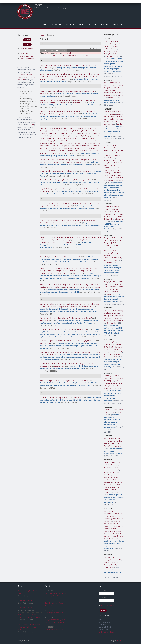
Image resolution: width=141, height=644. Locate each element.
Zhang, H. (107, 439)
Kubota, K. (107, 260)
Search (45, 44)
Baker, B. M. (113, 357)
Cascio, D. (107, 386)
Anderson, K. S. (94, 65)
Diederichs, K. (56, 153)
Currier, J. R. (108, 173)
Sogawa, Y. (115, 250)
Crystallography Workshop (54, 613)
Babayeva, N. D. (67, 65)
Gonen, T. (97, 151)
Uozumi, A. (108, 248)
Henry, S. (52, 91)
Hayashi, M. (118, 255)
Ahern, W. (107, 85)
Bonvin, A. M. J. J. (55, 133)
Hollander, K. (60, 91)
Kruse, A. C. (92, 141)
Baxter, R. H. (81, 131)
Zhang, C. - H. (44, 237)
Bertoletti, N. (59, 100)
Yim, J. (114, 93)
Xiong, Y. (75, 223)
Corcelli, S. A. (118, 352)
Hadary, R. (117, 284)
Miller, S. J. (82, 240)
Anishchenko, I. (118, 519)
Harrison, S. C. (59, 141)
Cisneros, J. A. (90, 100)
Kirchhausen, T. (45, 153)
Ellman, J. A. (94, 77)
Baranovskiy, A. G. (46, 65)
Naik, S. (106, 487)
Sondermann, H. (75, 148)
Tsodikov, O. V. (45, 151)
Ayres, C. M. (113, 342)
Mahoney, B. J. (109, 376)
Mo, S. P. (107, 209)
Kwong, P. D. (115, 170)
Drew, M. (116, 214)
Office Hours (24, 54)
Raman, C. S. (56, 146)
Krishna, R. (108, 93)
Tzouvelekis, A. (56, 77)
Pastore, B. (116, 443)
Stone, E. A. (80, 237)
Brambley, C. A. (109, 344)
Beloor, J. (87, 304)
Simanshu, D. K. (112, 56)
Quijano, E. (43, 307)
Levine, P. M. (115, 524)
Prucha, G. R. (44, 91)
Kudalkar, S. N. (81, 111)
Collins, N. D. (110, 178)
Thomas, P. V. (109, 148)
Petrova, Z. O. (91, 111)
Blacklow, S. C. (91, 131)
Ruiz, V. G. (43, 381)
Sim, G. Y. (114, 439)
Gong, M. (109, 560)
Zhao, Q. (87, 220)
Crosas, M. (65, 153)
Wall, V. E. (107, 46)
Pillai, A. (114, 526)
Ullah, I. (49, 285)
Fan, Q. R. (60, 138)
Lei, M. (89, 128)
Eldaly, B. (115, 349)
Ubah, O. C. (108, 112)
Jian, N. (108, 160)
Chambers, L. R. (109, 557)
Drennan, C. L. (96, 136)
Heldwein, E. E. (69, 141)
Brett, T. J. (72, 133)
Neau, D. (51, 131)
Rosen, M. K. (87, 146)
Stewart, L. (110, 485)
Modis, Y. (63, 143)
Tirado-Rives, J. (59, 240)
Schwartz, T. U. (56, 148)
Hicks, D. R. (108, 531)
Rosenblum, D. (109, 467)
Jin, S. (74, 100)
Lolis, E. (42, 79)
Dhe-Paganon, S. (77, 136)
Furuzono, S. (118, 238)
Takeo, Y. (65, 271)
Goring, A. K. (110, 381)
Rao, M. (107, 158)
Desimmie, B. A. (78, 220)
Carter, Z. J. (69, 91)
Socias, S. (52, 128)
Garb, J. (106, 287)
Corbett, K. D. (46, 136)
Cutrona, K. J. (54, 102)
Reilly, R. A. (63, 237)
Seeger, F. (115, 462)
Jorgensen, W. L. (89, 91)
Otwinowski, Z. (78, 143)
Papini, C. (95, 160)
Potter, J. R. (107, 44)
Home (42, 35)
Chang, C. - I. (88, 133)
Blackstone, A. (109, 475)
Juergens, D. (116, 516)
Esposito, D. (118, 318)
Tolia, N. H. (92, 148)
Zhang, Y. (77, 65)
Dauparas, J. (108, 519)
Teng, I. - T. (116, 168)
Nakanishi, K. (118, 446)
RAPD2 (27, 40)
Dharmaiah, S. (109, 207)
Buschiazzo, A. (81, 128)
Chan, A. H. (43, 111)
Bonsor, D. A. (108, 41)
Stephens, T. (108, 51)
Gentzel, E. (43, 162)
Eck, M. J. (43, 138)
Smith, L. (107, 165)
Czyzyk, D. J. (51, 381)
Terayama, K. (108, 238)
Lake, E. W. (116, 112)
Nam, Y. (70, 143)
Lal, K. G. (114, 150)
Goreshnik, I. (118, 514)
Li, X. (114, 531)
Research (105, 24)
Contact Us (117, 24)
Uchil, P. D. (67, 287)
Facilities (70, 24)
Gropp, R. (107, 492)
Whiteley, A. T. (115, 562)
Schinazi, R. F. (62, 257)
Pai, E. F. (87, 143)
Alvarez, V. (107, 526)
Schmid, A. (107, 168)
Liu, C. (50, 220)
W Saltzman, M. (53, 307)
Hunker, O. (69, 203)
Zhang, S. (68, 240)
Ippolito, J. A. (44, 100)
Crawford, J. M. (45, 287)
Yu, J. (80, 77)
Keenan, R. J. (84, 141)
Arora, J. (113, 158)
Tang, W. (107, 446)
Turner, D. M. (108, 318)
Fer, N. (106, 240)
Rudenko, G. (96, 146)
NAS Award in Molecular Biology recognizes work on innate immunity (29, 627)
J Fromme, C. (83, 138)
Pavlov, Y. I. (85, 65)
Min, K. (54, 74)
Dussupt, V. (108, 145)
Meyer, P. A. (44, 128)
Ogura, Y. (107, 258)
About (44, 24)
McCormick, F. (118, 54)
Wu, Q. (71, 285)
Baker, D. (112, 98)
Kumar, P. (75, 287)
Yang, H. (116, 465)
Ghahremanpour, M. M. (86, 268)
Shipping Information (27, 56)
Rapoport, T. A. (66, 146)
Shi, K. (106, 119)
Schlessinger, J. (45, 148)
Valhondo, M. (44, 102)
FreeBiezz (121, 641)
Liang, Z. (75, 240)
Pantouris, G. (46, 77)
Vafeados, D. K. (116, 533)
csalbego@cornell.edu (106, 632)
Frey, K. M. (52, 189)
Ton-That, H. (116, 386)
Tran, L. (117, 511)
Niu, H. (51, 100)
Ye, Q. (117, 557)
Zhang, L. (72, 74)
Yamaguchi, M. (109, 253)
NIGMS (32, 125)
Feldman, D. (108, 529)
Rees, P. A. (115, 160)
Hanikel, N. (108, 90)
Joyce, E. (109, 88)
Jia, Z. (77, 141)
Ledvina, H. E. (117, 560)
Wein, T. (107, 282)
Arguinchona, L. (109, 472)
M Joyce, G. (110, 180)
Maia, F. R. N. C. (87, 151)
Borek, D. (65, 133)
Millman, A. (114, 282)
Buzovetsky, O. (67, 220)
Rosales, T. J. (110, 347)
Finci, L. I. (116, 41)
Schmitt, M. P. (109, 388)
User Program (56, 24)
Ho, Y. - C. (55, 206)
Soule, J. (112, 378)
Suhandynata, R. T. (110, 565)
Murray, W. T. (108, 352)
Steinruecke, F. (117, 289)
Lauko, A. (109, 95)
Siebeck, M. (115, 490)
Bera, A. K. (116, 88)
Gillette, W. (110, 313)
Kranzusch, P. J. (116, 292)
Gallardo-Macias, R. (63, 189)
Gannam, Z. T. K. (45, 74)
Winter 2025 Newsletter (26, 600)
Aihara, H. (110, 121)
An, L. (106, 511)
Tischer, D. (115, 85)
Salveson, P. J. (109, 536)
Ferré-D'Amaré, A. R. (71, 138)
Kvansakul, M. (44, 143)
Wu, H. (64, 151)
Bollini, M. (78, 352)
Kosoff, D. (118, 121)
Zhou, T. (107, 170)
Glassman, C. (115, 470)
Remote (27, 44)
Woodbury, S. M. (115, 83)
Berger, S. (107, 462)
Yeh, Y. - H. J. (96, 203)
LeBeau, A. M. (109, 124)
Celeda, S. (119, 114)
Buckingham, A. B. (46, 114)
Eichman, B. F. (51, 138)
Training (81, 24)
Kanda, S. (107, 250)
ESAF (22, 51)
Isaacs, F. (89, 240)
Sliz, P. (74, 153)
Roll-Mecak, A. (77, 146)
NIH (32, 130)
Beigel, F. (107, 490)
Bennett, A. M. (64, 79)
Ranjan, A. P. (57, 285)
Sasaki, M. (115, 245)
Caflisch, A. (80, 133)
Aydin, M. (109, 465)
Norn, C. (120, 526)
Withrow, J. (43, 131)
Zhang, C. (87, 285)
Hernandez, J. (108, 155)
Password (103, 597)
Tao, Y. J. (85, 148)
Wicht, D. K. (110, 412)
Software (93, 24)
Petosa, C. (47, 146)
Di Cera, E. (87, 136)
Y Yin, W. (70, 329)
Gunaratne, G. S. (117, 116)
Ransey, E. (64, 128)
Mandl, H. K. (70, 304)
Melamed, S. (114, 287)
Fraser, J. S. (78, 151)
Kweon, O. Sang (64, 160)
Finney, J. (116, 51)
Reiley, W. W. (117, 173)
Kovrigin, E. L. (108, 354)
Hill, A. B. (107, 292)
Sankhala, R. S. (119, 155)
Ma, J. (106, 342)
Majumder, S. (108, 514)
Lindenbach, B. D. (46, 242)
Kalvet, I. (116, 95)
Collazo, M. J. (118, 383)
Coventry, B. (108, 521)
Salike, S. (115, 90)
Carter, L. (117, 475)
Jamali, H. (86, 77)
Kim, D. (106, 83)
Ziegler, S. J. (44, 220)
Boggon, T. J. (44, 133)
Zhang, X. (75, 77)
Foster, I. (70, 151)
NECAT (38, 5)
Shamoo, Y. (65, 148)
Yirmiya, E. (110, 284)
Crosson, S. (66, 136)
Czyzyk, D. (107, 311)
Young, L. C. (116, 44)
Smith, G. (119, 163)
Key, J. (58, 128)
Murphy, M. (110, 480)
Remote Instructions (27, 59)
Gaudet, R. (43, 141)
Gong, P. (51, 141)
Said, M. (111, 511)
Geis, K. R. (114, 49)
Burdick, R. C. (44, 223)
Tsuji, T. (117, 253)
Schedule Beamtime (27, 49)
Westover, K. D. (56, 151)
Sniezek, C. (119, 472)
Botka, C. (95, 128)
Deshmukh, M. (63, 268)
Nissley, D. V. (108, 54)
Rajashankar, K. (60, 131)
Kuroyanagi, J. (109, 255)
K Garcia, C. (92, 138)
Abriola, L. (89, 74)
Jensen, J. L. (116, 145)
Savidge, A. (108, 443)
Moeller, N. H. (113, 119)
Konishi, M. (116, 248)
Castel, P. (109, 219)
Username (103, 590)
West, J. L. (107, 116)
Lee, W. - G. (52, 111)
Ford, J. (106, 378)
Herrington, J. (81, 74)
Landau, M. (57, 220)
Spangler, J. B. (114, 487)
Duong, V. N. (57, 65)
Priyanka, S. (111, 114)
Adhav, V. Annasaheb (115, 441)
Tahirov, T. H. (47, 68)
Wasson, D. (115, 165)
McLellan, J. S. (55, 143)
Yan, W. (112, 240)
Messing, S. (108, 214)
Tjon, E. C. (72, 128)
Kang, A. (114, 482)
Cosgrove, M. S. (57, 136)
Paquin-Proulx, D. (110, 175)
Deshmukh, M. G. (48, 240)
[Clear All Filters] (71, 53)
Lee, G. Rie (108, 516)
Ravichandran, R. (110, 477)
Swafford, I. (114, 153)
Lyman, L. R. (119, 376)
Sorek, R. (110, 294)
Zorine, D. (116, 529)
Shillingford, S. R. (63, 74)
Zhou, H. (107, 562)
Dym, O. (109, 289)
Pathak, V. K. (54, 223)
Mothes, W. (95, 285)
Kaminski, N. (66, 77)
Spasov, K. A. (78, 91)
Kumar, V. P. (60, 381)
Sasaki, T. (94, 220)
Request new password (107, 605)
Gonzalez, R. (108, 410)
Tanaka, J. (115, 260)
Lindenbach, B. (45, 273)
